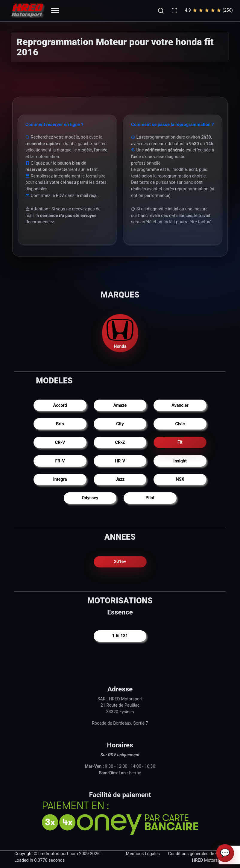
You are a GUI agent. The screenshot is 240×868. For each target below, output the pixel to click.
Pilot (150, 498)
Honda (120, 333)
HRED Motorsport (209, 860)
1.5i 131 (120, 636)
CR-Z (120, 443)
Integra (60, 479)
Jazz (120, 479)
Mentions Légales (143, 854)
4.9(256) (209, 10)
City (120, 424)
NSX (180, 479)
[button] (161, 10)
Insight (180, 461)
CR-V (60, 443)
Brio (60, 424)
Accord (60, 405)
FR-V (60, 461)
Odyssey (90, 498)
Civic (180, 424)
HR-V (120, 461)
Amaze (120, 405)
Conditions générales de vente (197, 854)
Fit (180, 443)
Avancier (180, 405)
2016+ (120, 562)
